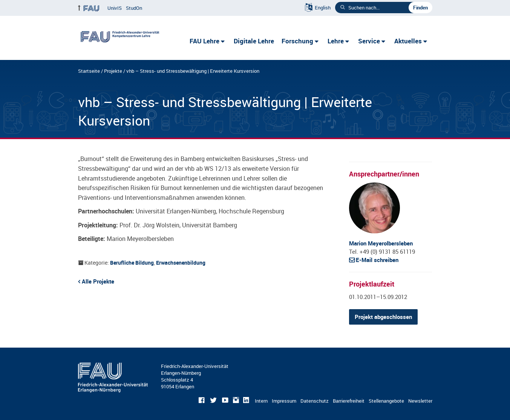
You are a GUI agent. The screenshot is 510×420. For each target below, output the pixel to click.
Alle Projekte (98, 281)
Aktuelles (408, 41)
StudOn (134, 8)
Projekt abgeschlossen (383, 317)
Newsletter (420, 401)
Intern (261, 401)
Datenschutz (315, 401)
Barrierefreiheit (349, 401)
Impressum (284, 401)
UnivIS (115, 8)
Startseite (89, 71)
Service (369, 41)
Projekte (113, 71)
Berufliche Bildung (132, 263)
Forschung (297, 41)
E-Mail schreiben (377, 260)
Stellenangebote (386, 401)
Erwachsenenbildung (181, 263)
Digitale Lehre (254, 41)
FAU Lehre (204, 41)
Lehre (336, 41)
